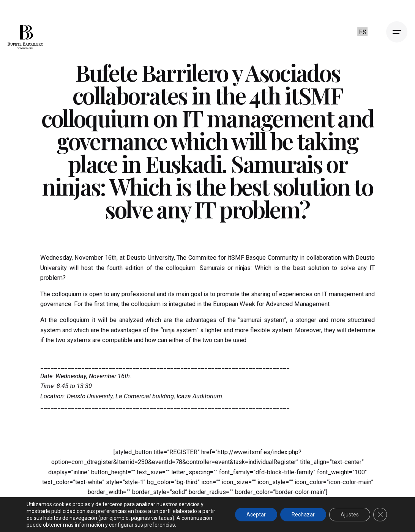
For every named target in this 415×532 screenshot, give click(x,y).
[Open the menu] (397, 32)
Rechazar (303, 515)
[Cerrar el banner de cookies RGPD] (380, 515)
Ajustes (350, 515)
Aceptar (256, 515)
